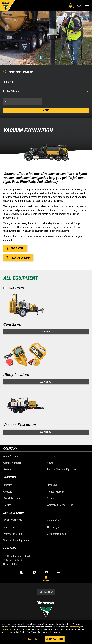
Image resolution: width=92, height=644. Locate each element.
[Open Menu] (87, 6)
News (50, 463)
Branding (8, 485)
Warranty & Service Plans (60, 505)
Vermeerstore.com (57, 534)
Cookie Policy (8, 630)
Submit (46, 110)
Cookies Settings (35, 640)
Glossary (8, 492)
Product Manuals (56, 492)
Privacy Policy (74, 628)
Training (7, 505)
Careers (51, 456)
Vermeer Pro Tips (13, 534)
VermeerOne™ (54, 521)
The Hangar (53, 527)
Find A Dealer (70, 6)
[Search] (79, 6)
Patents (7, 469)
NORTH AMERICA (46, 592)
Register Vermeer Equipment (62, 469)
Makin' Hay (9, 527)
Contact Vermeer (12, 463)
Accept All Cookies (55, 640)
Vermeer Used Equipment (17, 541)
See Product (46, 332)
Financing (52, 485)
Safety (50, 498)
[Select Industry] (46, 82)
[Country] (46, 91)
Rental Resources (13, 498)
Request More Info (18, 258)
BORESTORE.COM (13, 521)
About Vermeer (11, 456)
